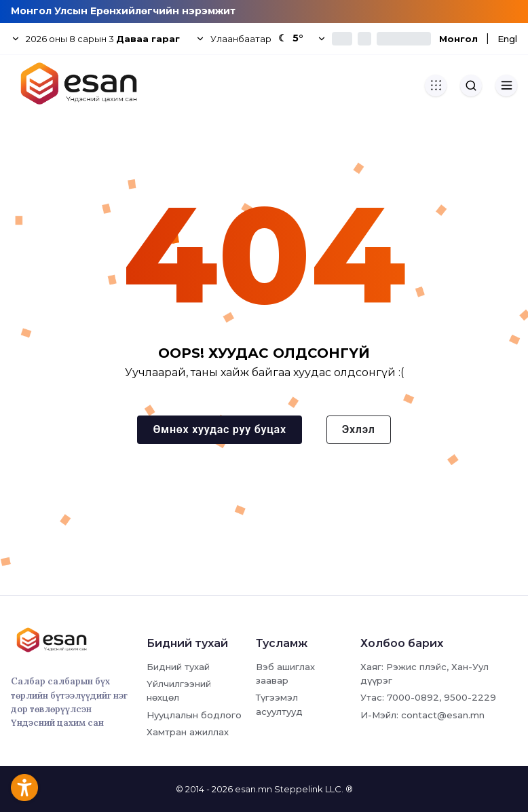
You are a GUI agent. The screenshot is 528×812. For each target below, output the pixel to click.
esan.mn (253, 789)
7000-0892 (413, 697)
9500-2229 (470, 697)
